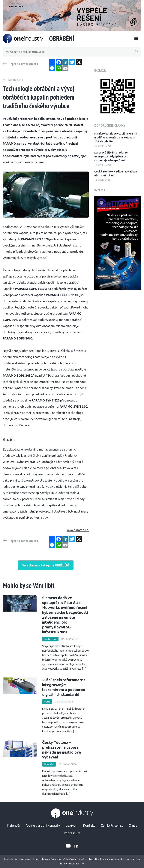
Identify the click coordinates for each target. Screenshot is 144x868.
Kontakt (89, 825)
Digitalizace (50, 639)
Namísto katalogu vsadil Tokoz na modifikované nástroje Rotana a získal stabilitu (115, 138)
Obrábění (49, 764)
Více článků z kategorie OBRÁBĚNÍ (46, 565)
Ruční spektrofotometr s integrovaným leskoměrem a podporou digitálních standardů (64, 687)
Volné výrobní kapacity (43, 825)
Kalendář (14, 825)
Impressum (72, 833)
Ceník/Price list (112, 825)
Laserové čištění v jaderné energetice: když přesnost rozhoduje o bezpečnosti (111, 157)
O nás (133, 825)
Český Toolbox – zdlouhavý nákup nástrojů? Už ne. (116, 174)
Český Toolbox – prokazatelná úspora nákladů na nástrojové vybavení (62, 750)
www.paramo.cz (78, 530)
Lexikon (71, 825)
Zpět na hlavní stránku (24, 64)
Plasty (47, 702)
